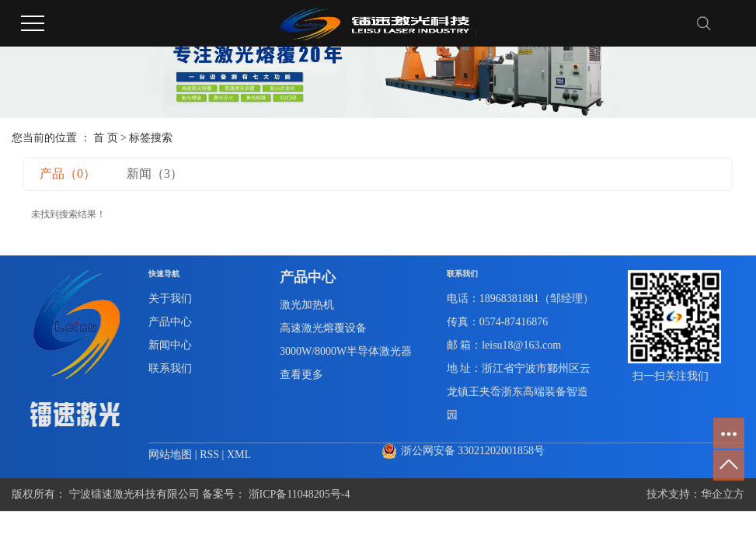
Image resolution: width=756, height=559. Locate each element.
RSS (209, 455)
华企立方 (723, 494)
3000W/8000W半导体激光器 (346, 351)
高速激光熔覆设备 (323, 328)
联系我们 (170, 368)
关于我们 (170, 299)
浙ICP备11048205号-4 (300, 494)
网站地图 (172, 455)
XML (239, 455)
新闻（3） (155, 174)
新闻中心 (170, 345)
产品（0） (68, 174)
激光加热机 (307, 305)
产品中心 (170, 322)
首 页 (106, 138)
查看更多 (301, 375)
